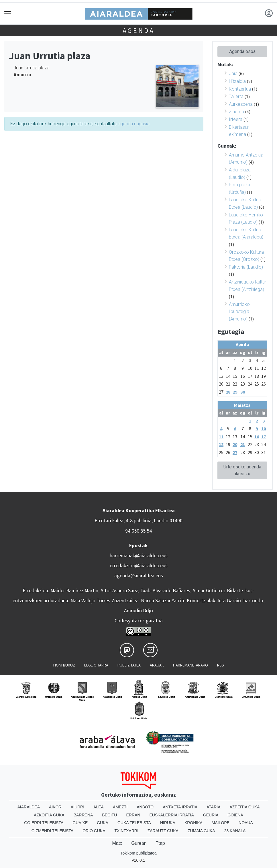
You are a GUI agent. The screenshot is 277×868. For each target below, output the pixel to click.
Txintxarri (126, 831)
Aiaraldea (29, 807)
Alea (99, 807)
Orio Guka (94, 831)
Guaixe (80, 823)
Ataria (214, 807)
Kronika (193, 823)
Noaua (246, 823)
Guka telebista (134, 823)
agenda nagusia (134, 124)
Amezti (120, 807)
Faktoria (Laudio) (246, 267)
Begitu (109, 815)
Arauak (157, 665)
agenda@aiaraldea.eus (139, 576)
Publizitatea (129, 665)
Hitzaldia (237, 81)
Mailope (221, 823)
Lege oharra (96, 665)
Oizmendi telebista (53, 831)
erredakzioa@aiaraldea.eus (139, 566)
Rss (221, 665)
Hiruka (168, 823)
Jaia (233, 74)
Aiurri (77, 807)
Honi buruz (64, 665)
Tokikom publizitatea (138, 853)
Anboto (145, 807)
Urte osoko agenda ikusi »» (242, 470)
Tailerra (236, 96)
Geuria (211, 815)
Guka (103, 823)
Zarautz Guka (163, 831)
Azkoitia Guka (49, 815)
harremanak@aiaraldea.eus (139, 556)
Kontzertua (240, 89)
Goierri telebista (44, 823)
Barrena (83, 815)
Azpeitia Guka (244, 807)
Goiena (235, 815)
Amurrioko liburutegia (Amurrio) (239, 312)
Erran (133, 815)
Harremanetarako (190, 665)
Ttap (160, 843)
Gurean (139, 843)
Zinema (236, 112)
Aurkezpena (241, 104)
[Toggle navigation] (8, 14)
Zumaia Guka (201, 831)
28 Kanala (235, 831)
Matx (117, 843)
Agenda (139, 31)
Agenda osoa (242, 51)
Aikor (55, 807)
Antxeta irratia (180, 807)
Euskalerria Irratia (171, 815)
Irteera (236, 119)
